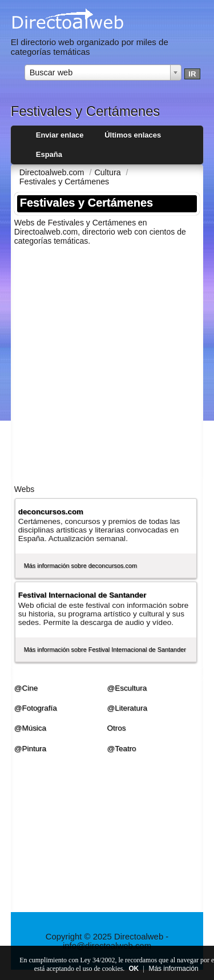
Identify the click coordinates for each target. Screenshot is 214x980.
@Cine (26, 688)
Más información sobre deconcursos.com (80, 566)
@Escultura (127, 688)
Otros (117, 728)
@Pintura (30, 749)
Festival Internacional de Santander (82, 595)
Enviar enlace (60, 135)
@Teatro (122, 749)
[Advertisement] (107, 362)
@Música (30, 728)
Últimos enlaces (133, 135)
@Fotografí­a (36, 708)
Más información (174, 969)
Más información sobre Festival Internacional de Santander (105, 650)
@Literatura (128, 708)
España (49, 154)
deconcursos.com (51, 512)
